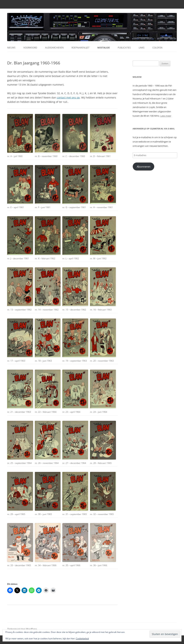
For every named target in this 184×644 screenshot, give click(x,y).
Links (142, 48)
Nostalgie (104, 48)
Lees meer (166, 116)
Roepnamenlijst (80, 48)
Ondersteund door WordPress (22, 629)
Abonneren (144, 167)
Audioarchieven (54, 48)
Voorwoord (30, 48)
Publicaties (124, 48)
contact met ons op (68, 98)
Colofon (157, 48)
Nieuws (11, 48)
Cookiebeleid (82, 639)
